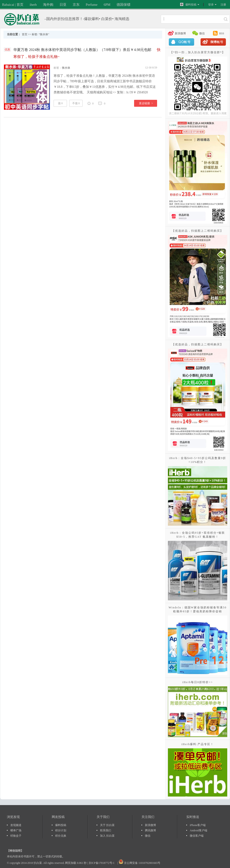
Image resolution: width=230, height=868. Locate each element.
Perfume (92, 5)
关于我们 (103, 817)
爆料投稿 (188, 4)
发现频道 (16, 825)
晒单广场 (16, 830)
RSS (222, 33)
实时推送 (193, 817)
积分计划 (61, 830)
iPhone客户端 (198, 825)
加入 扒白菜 (107, 836)
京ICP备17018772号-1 (102, 863)
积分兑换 (61, 836)
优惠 (7, 50)
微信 (202, 33)
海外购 (48, 5)
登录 (211, 5)
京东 (76, 5)
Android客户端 (198, 830)
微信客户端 (197, 836)
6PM (107, 5)
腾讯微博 (150, 830)
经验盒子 (16, 836)
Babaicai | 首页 (13, 5)
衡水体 (66, 68)
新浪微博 (180, 33)
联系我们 (106, 830)
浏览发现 (13, 817)
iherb (33, 5)
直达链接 (146, 103)
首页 (25, 34)
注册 (223, 5)
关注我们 (148, 817)
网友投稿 (58, 817)
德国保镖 (124, 5)
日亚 (63, 5)
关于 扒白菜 (107, 825)
